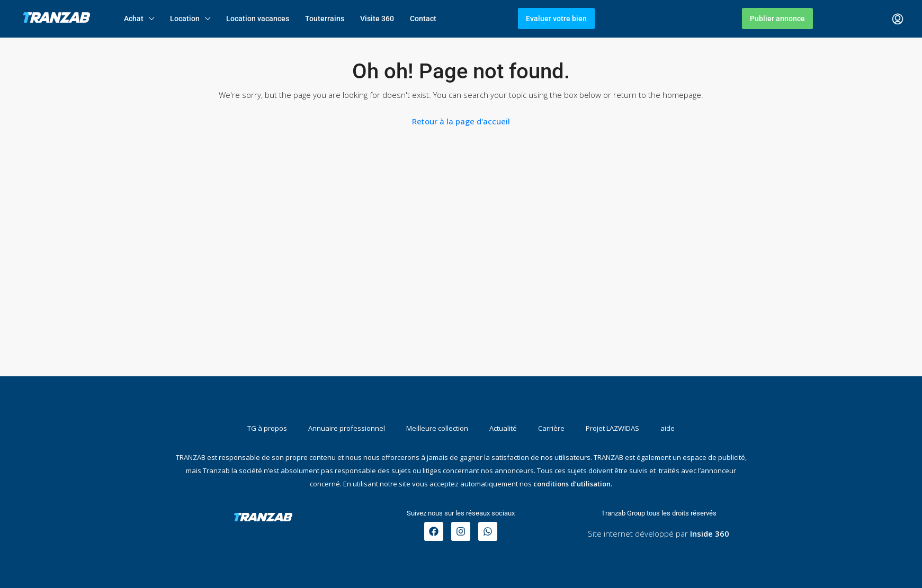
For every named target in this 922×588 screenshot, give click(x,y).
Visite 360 (377, 19)
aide (668, 428)
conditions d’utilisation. (573, 484)
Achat (134, 19)
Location (185, 19)
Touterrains (325, 19)
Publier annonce (777, 19)
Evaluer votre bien (556, 19)
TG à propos (267, 428)
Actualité (503, 428)
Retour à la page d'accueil (461, 121)
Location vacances (258, 19)
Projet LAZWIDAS (612, 428)
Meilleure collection (437, 428)
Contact (423, 19)
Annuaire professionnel (347, 428)
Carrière (551, 428)
